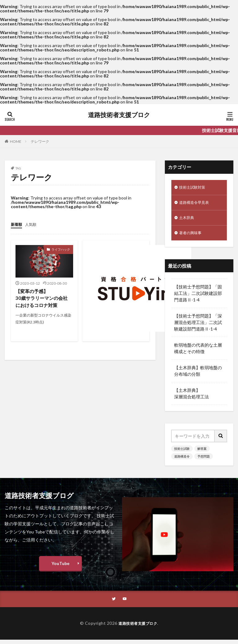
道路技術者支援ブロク (119, 115)
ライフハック (61, 249)
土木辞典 (188, 220)
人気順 (33, 224)
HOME (16, 141)
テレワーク (40, 141)
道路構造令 (182, 460)
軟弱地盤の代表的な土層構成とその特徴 (198, 352)
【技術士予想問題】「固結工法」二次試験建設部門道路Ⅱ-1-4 (198, 297)
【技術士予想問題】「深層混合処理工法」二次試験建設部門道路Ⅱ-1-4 (198, 326)
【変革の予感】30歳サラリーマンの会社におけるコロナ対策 (43, 298)
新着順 (17, 224)
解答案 (202, 452)
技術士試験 (182, 452)
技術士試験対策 (194, 188)
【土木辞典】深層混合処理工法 (192, 397)
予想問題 (204, 460)
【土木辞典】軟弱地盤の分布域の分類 (198, 375)
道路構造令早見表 (196, 204)
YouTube (60, 567)
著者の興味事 (192, 236)
